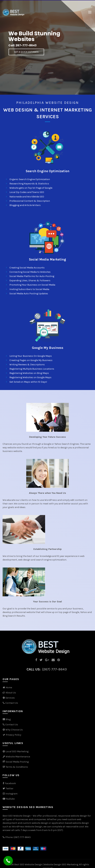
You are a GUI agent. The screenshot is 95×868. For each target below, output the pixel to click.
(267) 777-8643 (54, 669)
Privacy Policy (12, 735)
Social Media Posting (17, 762)
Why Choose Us (14, 730)
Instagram (11, 794)
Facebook (10, 783)
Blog (8, 719)
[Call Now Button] (8, 861)
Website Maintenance (18, 757)
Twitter (10, 789)
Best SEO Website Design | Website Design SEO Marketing (46, 864)
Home (9, 687)
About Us (11, 693)
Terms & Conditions (15, 767)
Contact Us (12, 703)
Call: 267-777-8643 (22, 45)
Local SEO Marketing (17, 751)
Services (10, 698)
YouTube (9, 799)
